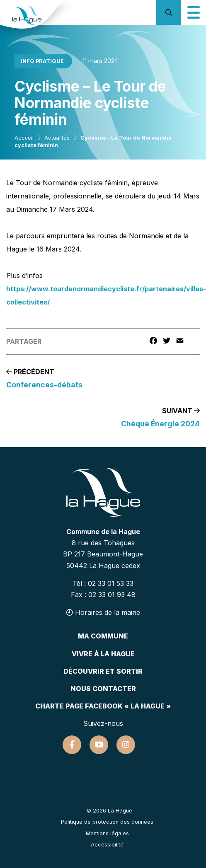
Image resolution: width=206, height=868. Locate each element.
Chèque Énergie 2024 (160, 424)
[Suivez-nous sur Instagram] (126, 745)
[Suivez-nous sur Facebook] (72, 745)
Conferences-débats (44, 385)
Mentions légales (107, 833)
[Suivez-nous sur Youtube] (99, 745)
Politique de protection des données (107, 822)
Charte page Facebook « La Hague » (103, 706)
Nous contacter (103, 689)
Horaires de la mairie (103, 612)
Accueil (24, 138)
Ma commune (103, 636)
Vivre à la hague (103, 654)
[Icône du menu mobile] (194, 12)
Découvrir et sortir (103, 671)
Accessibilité (107, 845)
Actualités (57, 138)
